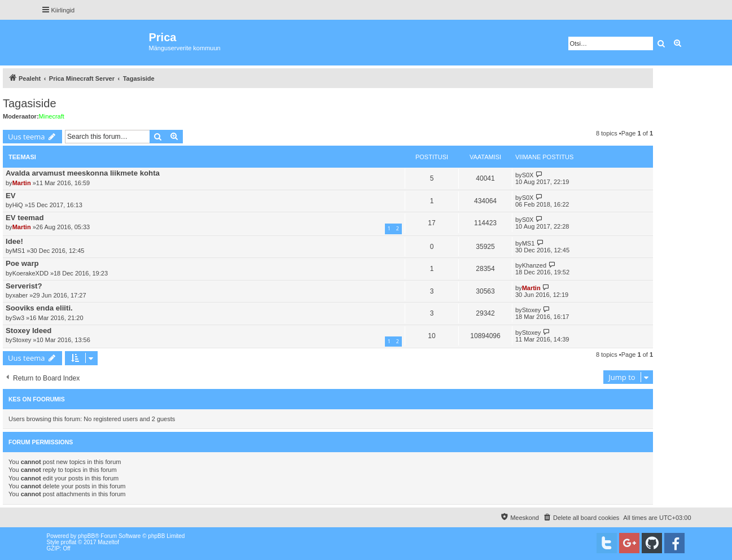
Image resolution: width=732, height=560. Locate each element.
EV (11, 196)
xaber (20, 295)
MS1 (19, 251)
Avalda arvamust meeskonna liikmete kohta (83, 173)
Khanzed (534, 265)
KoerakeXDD (30, 273)
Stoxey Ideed (29, 331)
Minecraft (52, 116)
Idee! (14, 241)
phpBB (86, 536)
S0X (528, 175)
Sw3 (18, 318)
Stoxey (532, 310)
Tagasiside (30, 103)
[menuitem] (581, 518)
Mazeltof (108, 542)
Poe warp (22, 263)
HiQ (18, 205)
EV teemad (25, 218)
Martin (22, 183)
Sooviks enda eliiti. (39, 308)
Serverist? (24, 286)
